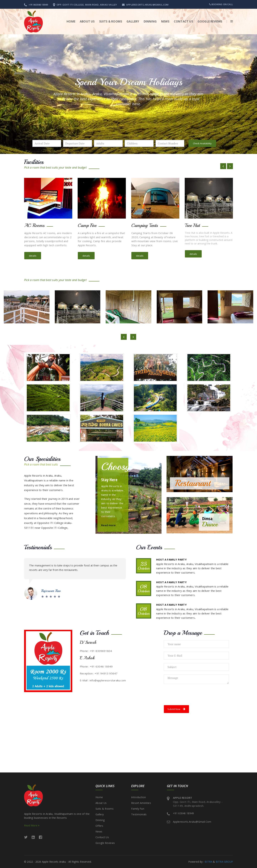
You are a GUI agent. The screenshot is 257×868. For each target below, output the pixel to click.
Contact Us (183, 21)
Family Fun (138, 809)
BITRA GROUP (224, 862)
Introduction (139, 797)
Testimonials (139, 814)
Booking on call (221, 4)
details (33, 256)
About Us (101, 803)
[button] (230, 21)
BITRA (208, 862)
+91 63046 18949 (183, 813)
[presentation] (191, 695)
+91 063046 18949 (36, 5)
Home (71, 21)
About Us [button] (87, 21)
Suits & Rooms (111, 21)
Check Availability (202, 143)
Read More (32, 825)
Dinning (150, 21)
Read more (108, 525)
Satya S (47, 586)
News (165, 21)
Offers (99, 826)
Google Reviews (210, 21)
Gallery (133, 21)
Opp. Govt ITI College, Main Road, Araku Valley (85, 5)
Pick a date (58, 143)
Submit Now (176, 709)
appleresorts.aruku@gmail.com (145, 5)
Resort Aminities (141, 803)
